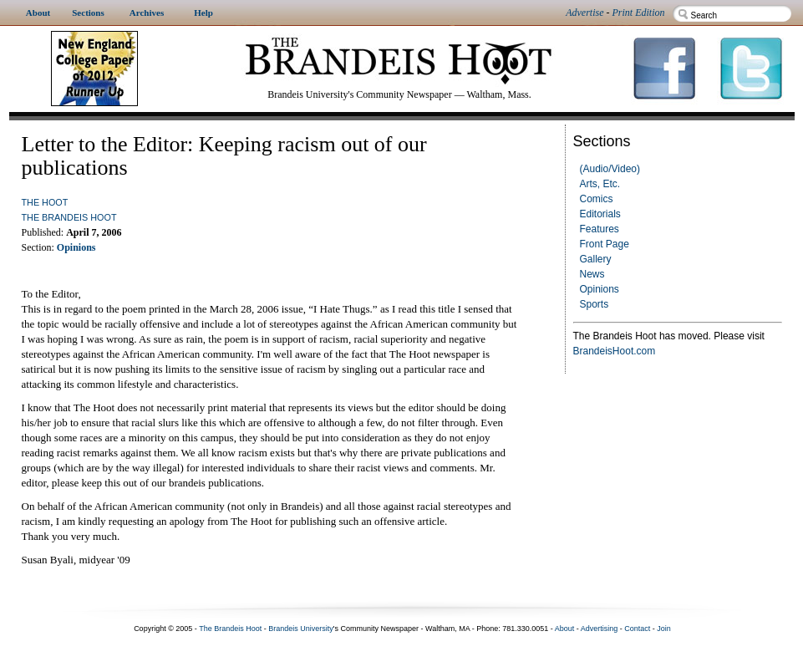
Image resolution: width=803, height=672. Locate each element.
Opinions (600, 289)
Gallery (596, 259)
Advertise (584, 13)
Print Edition (639, 13)
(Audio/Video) (610, 169)
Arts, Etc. (600, 184)
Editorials (600, 214)
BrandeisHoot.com (615, 351)
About (565, 629)
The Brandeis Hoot (69, 217)
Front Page (605, 244)
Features (600, 229)
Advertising (600, 629)
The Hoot (45, 202)
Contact (637, 629)
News (592, 274)
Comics (597, 199)
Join (664, 629)
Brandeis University (301, 629)
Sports (595, 304)
